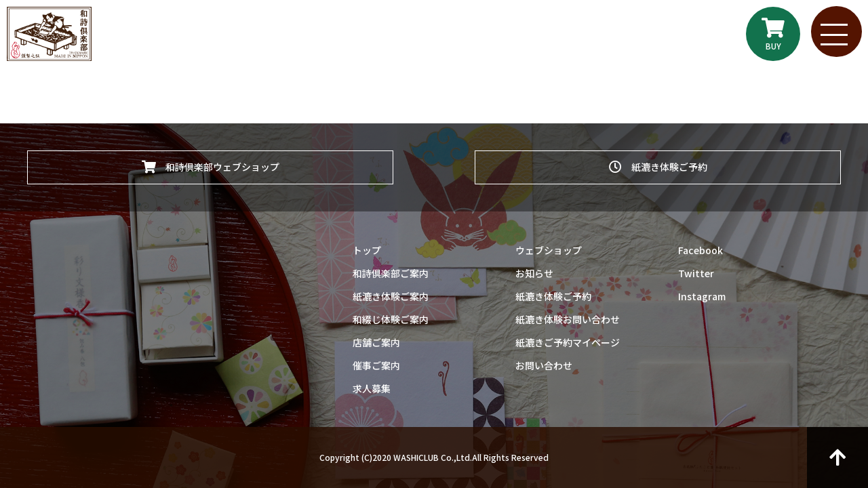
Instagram (702, 296)
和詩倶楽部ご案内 (391, 273)
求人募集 (372, 388)
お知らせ (534, 273)
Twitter (696, 273)
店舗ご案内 (376, 342)
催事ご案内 (376, 365)
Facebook (701, 250)
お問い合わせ (544, 365)
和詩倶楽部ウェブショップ (211, 165)
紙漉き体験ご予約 (658, 165)
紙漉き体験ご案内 (391, 296)
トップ (367, 250)
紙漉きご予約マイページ (568, 342)
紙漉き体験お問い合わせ (568, 319)
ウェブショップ (549, 250)
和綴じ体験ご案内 (391, 319)
